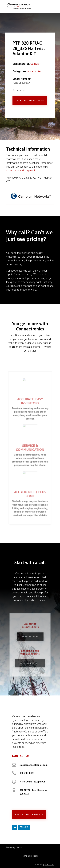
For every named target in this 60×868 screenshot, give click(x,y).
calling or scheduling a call (21, 171)
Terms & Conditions (30, 856)
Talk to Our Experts (30, 101)
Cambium (36, 64)
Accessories (34, 71)
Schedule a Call (30, 661)
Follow (24, 827)
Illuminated (49, 865)
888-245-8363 (30, 637)
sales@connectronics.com (34, 765)
